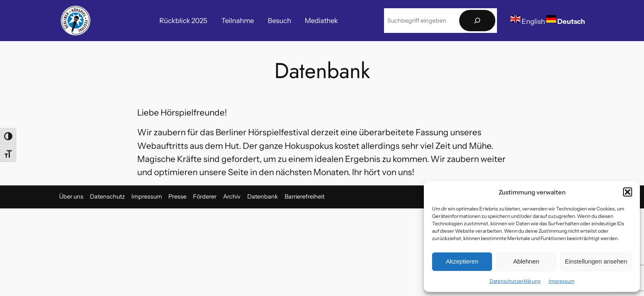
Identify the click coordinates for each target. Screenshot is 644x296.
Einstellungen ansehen (596, 261)
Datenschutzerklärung (515, 281)
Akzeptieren (462, 261)
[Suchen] (477, 21)
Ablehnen (526, 261)
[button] (628, 192)
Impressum (562, 281)
